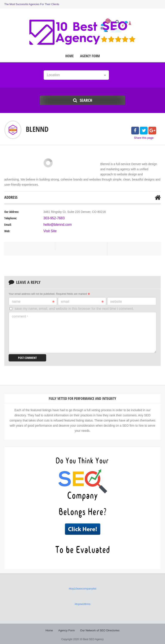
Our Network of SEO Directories (99, 629)
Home (70, 56)
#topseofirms (83, 603)
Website (116, 302)
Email (82, 302)
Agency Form (90, 56)
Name (33, 302)
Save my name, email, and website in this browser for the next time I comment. (74, 309)
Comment (20, 316)
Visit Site (49, 231)
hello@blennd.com (56, 225)
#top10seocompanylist (82, 588)
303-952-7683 (53, 218)
